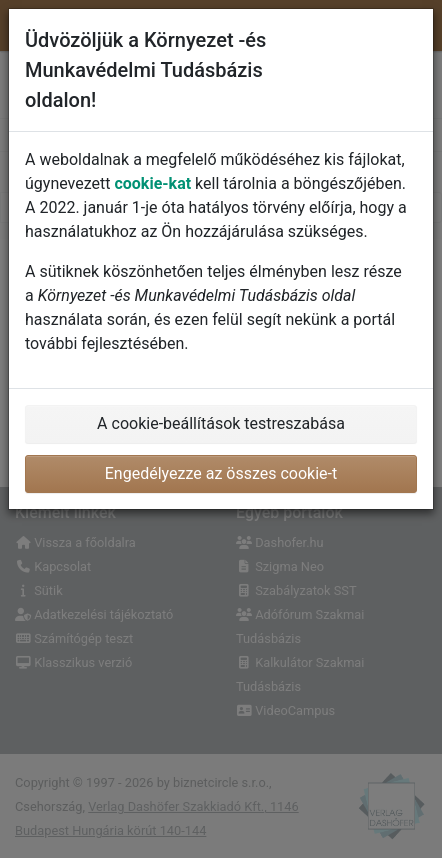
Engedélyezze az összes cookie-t (221, 473)
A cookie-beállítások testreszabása (221, 423)
